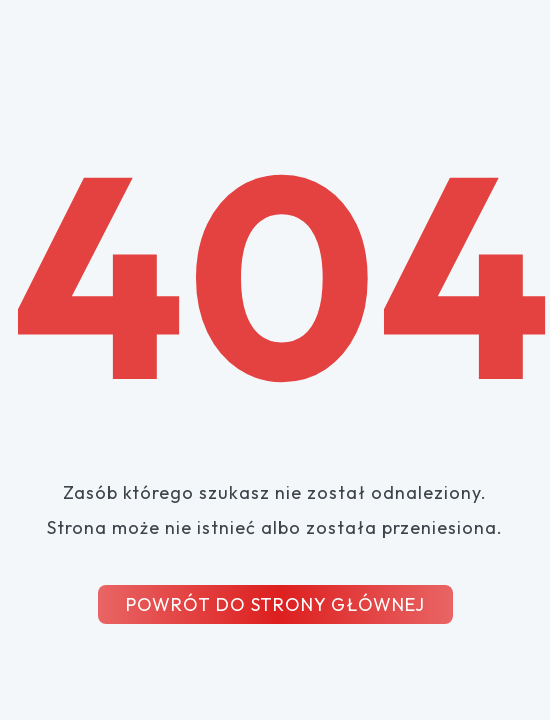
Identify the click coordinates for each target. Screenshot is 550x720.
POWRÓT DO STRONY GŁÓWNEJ (275, 604)
